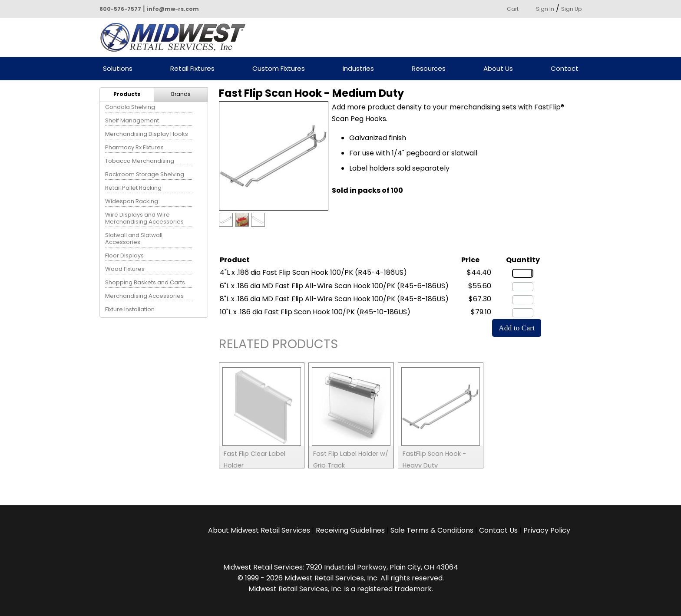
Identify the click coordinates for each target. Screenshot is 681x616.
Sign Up (571, 9)
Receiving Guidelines (350, 530)
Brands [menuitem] (181, 94)
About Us (498, 69)
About (259, 530)
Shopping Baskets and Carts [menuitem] (145, 282)
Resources (429, 69)
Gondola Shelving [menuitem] (130, 107)
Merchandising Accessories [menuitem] (144, 296)
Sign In (545, 9)
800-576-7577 (120, 9)
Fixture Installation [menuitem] (130, 309)
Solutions (118, 69)
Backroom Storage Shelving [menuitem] (145, 174)
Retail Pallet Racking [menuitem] (133, 188)
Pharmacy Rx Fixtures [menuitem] (134, 147)
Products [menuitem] (127, 94)
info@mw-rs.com (173, 9)
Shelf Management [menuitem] (132, 120)
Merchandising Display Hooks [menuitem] (147, 134)
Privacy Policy (547, 530)
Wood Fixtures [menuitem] (125, 269)
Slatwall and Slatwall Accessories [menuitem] (134, 239)
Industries (358, 69)
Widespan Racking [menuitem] (132, 201)
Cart (513, 9)
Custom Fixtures (279, 69)
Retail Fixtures (192, 69)
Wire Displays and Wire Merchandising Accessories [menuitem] (144, 218)
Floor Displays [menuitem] (124, 255)
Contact (565, 69)
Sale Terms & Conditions (432, 530)
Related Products (278, 345)
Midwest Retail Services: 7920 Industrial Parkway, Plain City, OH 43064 (341, 567)
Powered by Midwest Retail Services (176, 37)
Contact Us (498, 530)
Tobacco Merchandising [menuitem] (140, 161)
